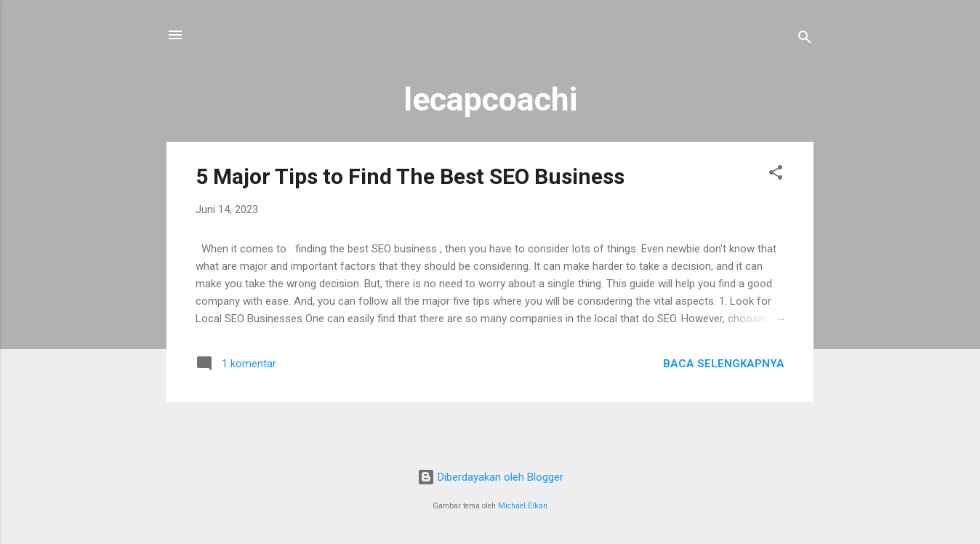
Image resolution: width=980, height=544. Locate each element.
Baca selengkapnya (724, 364)
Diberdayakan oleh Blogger (490, 477)
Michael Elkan (523, 506)
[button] (776, 175)
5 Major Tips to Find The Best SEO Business (410, 176)
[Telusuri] (805, 40)
